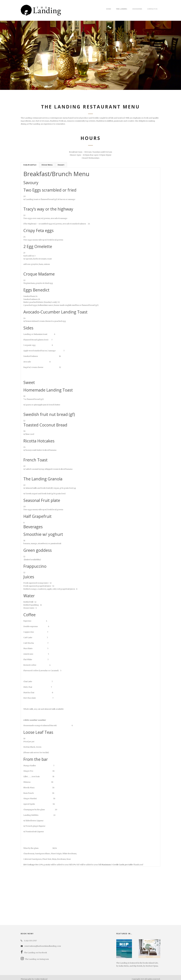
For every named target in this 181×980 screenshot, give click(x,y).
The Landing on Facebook (34, 950)
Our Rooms (137, 9)
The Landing (122, 9)
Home (109, 9)
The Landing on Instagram (35, 956)
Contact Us (152, 9)
